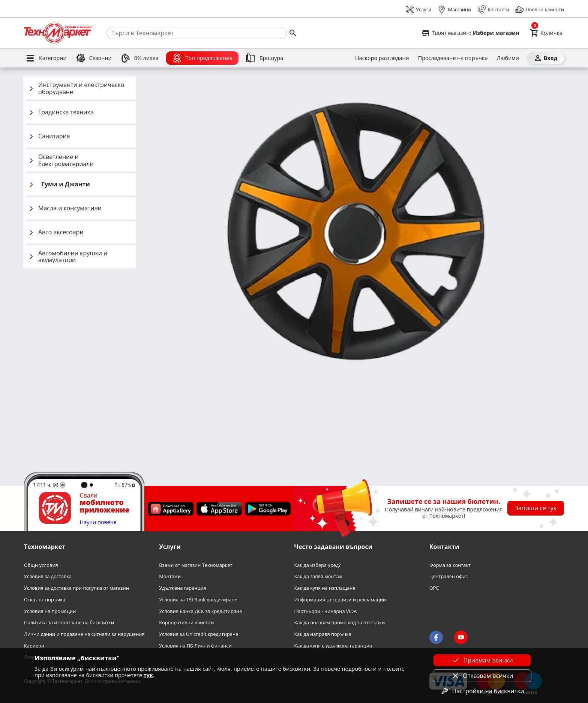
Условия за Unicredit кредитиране (199, 634)
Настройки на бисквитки (482, 691)
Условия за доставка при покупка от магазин (76, 588)
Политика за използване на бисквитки (69, 623)
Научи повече (98, 522)
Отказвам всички (482, 676)
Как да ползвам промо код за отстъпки (340, 623)
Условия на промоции (50, 611)
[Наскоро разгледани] (382, 58)
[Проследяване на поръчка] (453, 58)
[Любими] (508, 58)
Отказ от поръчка (45, 600)
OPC (434, 588)
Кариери (34, 646)
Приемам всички (482, 660)
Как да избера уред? (318, 565)
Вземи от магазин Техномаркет (196, 565)
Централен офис (449, 576)
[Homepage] (58, 33)
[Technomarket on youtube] (461, 637)
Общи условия (41, 565)
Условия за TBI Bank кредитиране (198, 600)
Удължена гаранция (182, 588)
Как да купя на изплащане (325, 588)
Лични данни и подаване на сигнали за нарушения (84, 634)
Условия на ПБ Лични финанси (195, 646)
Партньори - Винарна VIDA (326, 611)
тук (148, 675)
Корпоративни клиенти (186, 623)
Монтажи (170, 576)
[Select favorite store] (470, 33)
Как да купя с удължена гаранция (333, 646)
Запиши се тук (536, 508)
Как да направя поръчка (323, 634)
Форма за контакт (450, 565)
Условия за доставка (48, 576)
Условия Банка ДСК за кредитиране (200, 611)
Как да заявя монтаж (319, 576)
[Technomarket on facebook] (436, 637)
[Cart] (546, 33)
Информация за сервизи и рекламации (340, 600)
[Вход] (545, 58)
